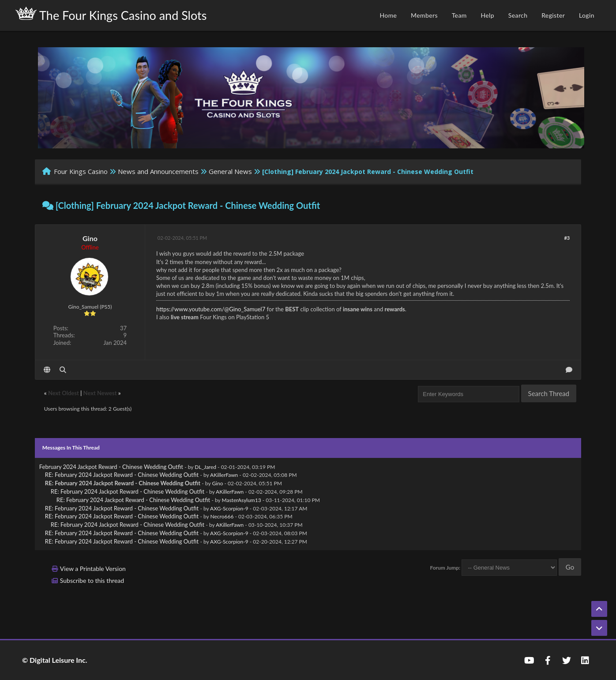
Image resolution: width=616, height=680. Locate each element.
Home (388, 15)
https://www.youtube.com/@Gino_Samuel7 (211, 309)
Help (487, 15)
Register (553, 15)
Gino (90, 238)
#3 (567, 238)
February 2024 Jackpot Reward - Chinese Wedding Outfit (111, 467)
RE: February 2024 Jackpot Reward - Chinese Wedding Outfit (122, 475)
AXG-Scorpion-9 (229, 508)
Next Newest (100, 393)
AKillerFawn (224, 475)
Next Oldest (64, 393)
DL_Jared (205, 467)
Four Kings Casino (81, 171)
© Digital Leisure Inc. (55, 660)
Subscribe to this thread (92, 580)
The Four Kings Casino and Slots (111, 15)
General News (230, 171)
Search (518, 15)
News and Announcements (158, 171)
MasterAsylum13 (242, 500)
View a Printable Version (93, 569)
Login (587, 15)
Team (459, 15)
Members (424, 15)
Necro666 (222, 516)
